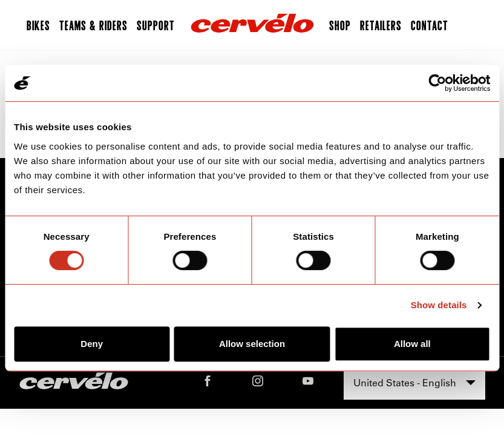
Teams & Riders (93, 25)
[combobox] (414, 383)
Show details (439, 305)
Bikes (38, 25)
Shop (340, 25)
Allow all (412, 344)
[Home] (252, 25)
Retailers (381, 25)
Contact (430, 25)
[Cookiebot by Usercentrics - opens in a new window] (437, 83)
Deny (92, 344)
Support (156, 25)
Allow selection (252, 344)
